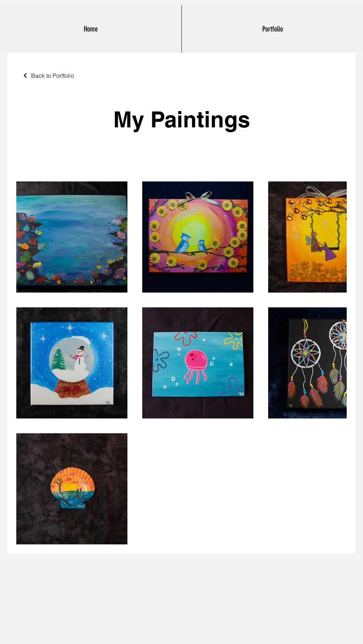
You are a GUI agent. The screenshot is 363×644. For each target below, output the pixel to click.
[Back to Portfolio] (48, 76)
